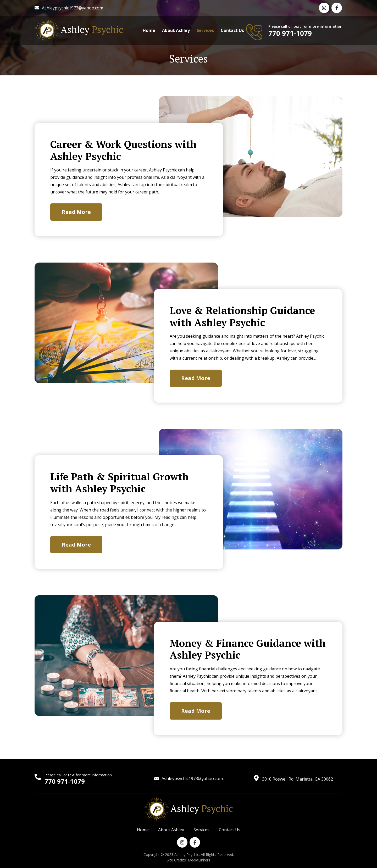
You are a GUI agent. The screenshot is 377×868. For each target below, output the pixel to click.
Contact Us (232, 30)
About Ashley (176, 30)
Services (205, 30)
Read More (76, 212)
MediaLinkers (199, 860)
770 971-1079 (290, 33)
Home (149, 30)
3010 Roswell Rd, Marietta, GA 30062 (298, 779)
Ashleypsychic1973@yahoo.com (73, 8)
